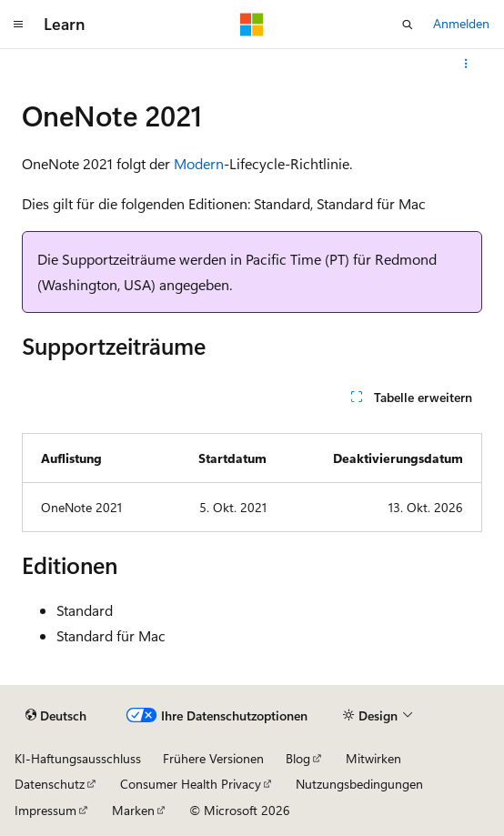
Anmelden (461, 23)
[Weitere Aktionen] (466, 64)
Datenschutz (50, 784)
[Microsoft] (252, 25)
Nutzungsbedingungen (359, 784)
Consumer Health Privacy (191, 784)
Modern (199, 163)
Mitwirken (373, 758)
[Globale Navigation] (18, 25)
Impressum (45, 810)
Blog (298, 758)
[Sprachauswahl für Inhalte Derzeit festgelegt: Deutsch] (56, 715)
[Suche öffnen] (408, 25)
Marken (133, 810)
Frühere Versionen (213, 758)
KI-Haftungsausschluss (78, 758)
